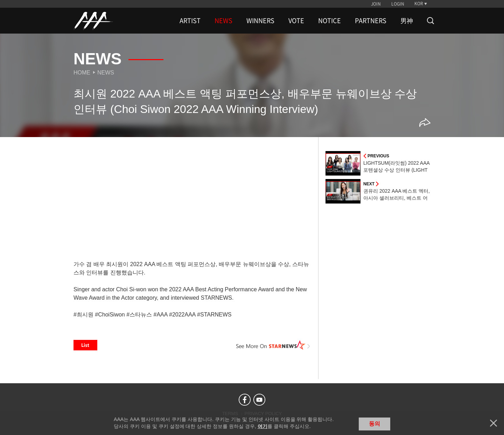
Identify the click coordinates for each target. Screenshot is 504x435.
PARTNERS (371, 21)
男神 (407, 21)
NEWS (223, 21)
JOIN (376, 4)
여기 (262, 426)
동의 (374, 424)
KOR (419, 3)
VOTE (296, 21)
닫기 (493, 423)
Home (82, 73)
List (85, 345)
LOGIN (398, 4)
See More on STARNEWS (273, 345)
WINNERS (260, 21)
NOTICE (330, 21)
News (106, 73)
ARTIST (190, 21)
